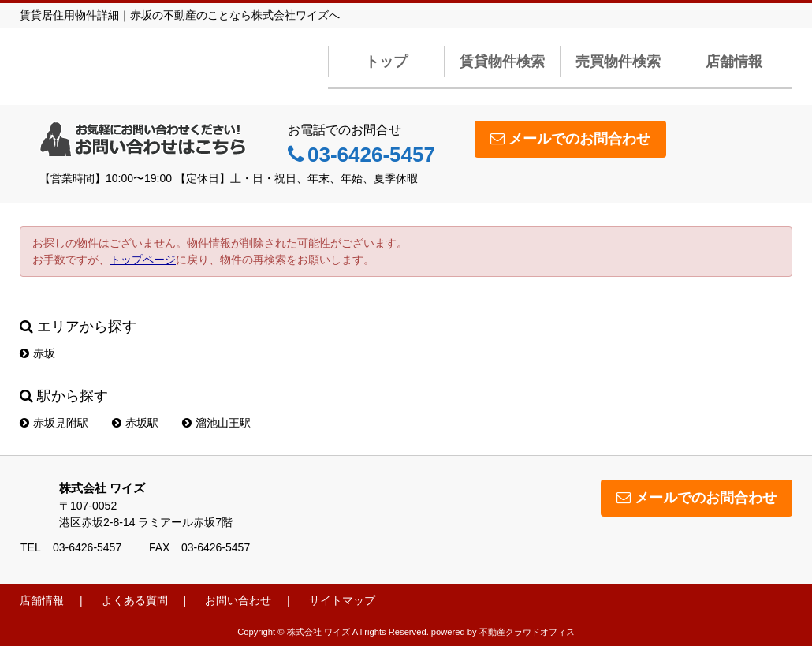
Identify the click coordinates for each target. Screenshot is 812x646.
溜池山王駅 (216, 423)
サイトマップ (342, 600)
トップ (386, 62)
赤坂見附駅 (54, 423)
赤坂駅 (135, 423)
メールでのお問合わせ (570, 139)
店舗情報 (734, 62)
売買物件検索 (618, 62)
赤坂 (37, 353)
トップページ (143, 260)
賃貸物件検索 (502, 62)
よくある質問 (135, 600)
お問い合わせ (238, 600)
